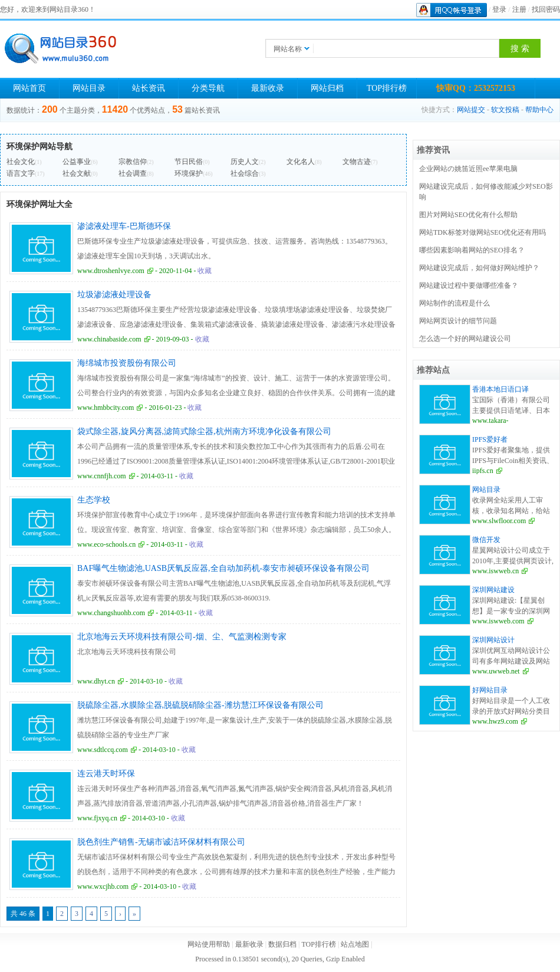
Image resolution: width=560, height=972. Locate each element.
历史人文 (245, 162)
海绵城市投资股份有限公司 (127, 363)
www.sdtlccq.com (103, 750)
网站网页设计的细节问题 (458, 321)
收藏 (205, 271)
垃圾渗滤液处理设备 (114, 295)
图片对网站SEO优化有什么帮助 (468, 215)
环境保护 (189, 173)
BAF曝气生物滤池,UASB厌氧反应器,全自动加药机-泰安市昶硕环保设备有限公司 (223, 568)
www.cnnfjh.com (102, 476)
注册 (519, 9)
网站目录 (89, 88)
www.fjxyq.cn (97, 818)
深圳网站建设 (493, 590)
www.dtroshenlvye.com (111, 271)
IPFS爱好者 (490, 439)
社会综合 (245, 173)
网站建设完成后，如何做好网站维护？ (479, 268)
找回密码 (546, 9)
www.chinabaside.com (109, 339)
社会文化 (21, 162)
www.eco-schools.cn (106, 544)
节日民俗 (189, 162)
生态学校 (94, 500)
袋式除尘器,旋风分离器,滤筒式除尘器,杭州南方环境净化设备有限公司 (204, 431)
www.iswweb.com (498, 621)
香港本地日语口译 (500, 389)
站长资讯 (149, 88)
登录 (499, 9)
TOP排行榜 (387, 88)
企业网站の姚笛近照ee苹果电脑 (468, 169)
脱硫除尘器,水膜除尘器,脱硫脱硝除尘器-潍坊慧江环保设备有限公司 (200, 705)
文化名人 (301, 162)
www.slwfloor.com (499, 521)
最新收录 (268, 88)
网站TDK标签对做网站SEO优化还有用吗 (482, 232)
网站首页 (29, 88)
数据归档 (282, 944)
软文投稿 (505, 110)
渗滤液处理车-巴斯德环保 (124, 226)
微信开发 (486, 540)
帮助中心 (539, 110)
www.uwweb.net (496, 671)
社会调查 (133, 173)
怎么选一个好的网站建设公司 (465, 339)
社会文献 (77, 173)
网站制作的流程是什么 (454, 303)
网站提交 (471, 110)
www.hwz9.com (495, 721)
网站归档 (327, 88)
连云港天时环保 (106, 774)
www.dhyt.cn (96, 681)
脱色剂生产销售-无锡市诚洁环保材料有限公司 (161, 842)
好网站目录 (490, 690)
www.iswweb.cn (495, 571)
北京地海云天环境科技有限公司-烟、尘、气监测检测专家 (182, 637)
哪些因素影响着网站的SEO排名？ (472, 250)
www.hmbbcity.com (106, 408)
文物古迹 (357, 162)
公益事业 (77, 162)
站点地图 (355, 944)
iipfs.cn (483, 471)
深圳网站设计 (493, 640)
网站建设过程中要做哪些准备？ (469, 285)
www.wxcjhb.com (103, 886)
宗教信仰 (133, 162)
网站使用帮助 (209, 944)
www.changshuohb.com (111, 613)
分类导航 (208, 88)
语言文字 (21, 173)
